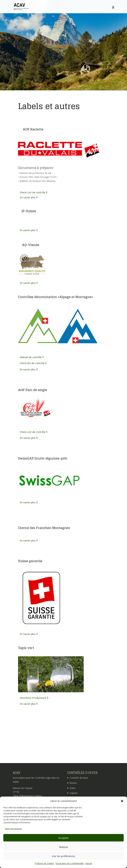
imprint (89, 863)
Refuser (64, 847)
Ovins (73, 788)
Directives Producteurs (33, 698)
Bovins (73, 783)
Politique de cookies (44, 863)
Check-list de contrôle (32, 363)
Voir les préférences (63, 856)
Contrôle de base (79, 778)
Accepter (63, 838)
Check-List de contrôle (33, 192)
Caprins (74, 793)
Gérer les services (13, 829)
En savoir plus (28, 197)
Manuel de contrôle (31, 357)
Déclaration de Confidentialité (70, 863)
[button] (122, 801)
